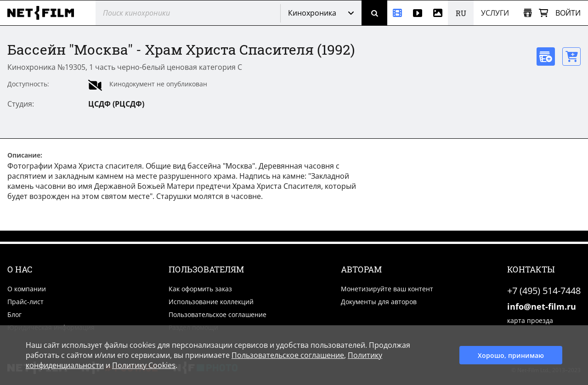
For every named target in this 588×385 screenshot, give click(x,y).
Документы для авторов (379, 302)
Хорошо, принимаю (511, 355)
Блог (14, 314)
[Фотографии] (438, 13)
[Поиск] (374, 13)
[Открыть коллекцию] (528, 13)
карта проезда (530, 320)
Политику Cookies (144, 365)
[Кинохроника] (397, 13)
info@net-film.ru (542, 306)
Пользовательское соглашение (218, 314)
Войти (568, 13)
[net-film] (44, 13)
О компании (27, 289)
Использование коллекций (211, 302)
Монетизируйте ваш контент (387, 289)
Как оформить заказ (200, 289)
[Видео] (418, 13)
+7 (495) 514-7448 (544, 291)
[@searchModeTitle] (184, 13)
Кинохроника (312, 13)
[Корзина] (543, 13)
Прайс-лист (25, 302)
